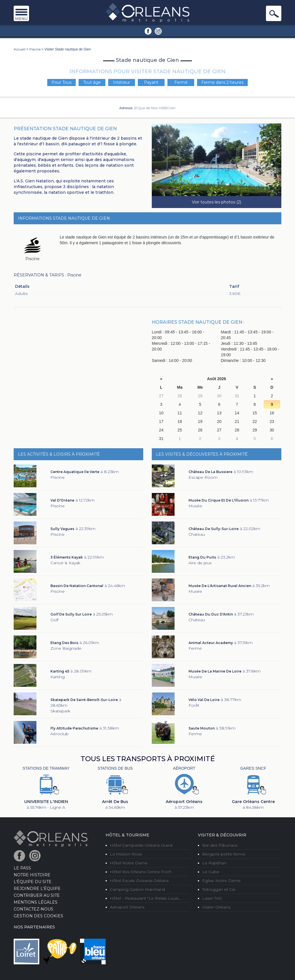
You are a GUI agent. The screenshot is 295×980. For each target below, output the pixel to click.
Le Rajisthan (214, 863)
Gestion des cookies (38, 916)
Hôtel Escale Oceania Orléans (139, 881)
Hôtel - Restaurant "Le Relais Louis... (146, 898)
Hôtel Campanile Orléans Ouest (141, 845)
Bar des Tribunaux (220, 845)
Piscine (35, 49)
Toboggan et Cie (219, 889)
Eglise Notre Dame (221, 881)
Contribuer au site (37, 895)
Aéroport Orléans (127, 907)
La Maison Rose (126, 854)
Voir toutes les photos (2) (217, 202)
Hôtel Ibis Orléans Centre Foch (141, 872)
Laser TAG (212, 898)
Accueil (20, 49)
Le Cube (211, 872)
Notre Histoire (32, 875)
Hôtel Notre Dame (129, 863)
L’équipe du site (33, 882)
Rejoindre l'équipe (37, 889)
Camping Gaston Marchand (137, 889)
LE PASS (22, 868)
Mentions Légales (36, 902)
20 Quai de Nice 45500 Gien (155, 108)
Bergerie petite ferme (224, 854)
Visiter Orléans (216, 907)
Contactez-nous (33, 909)
